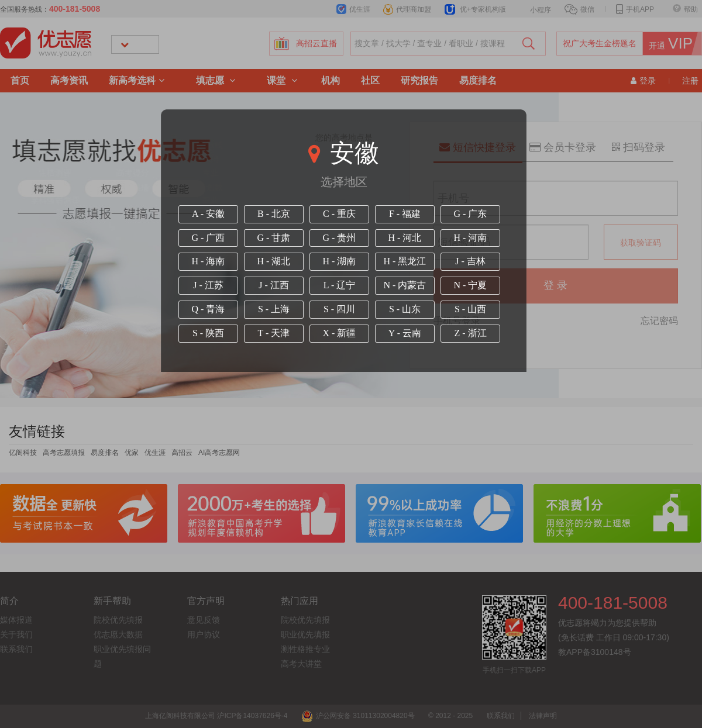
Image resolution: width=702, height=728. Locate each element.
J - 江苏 (208, 285)
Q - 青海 (209, 309)
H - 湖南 (340, 261)
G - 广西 (209, 238)
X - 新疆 (340, 333)
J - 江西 (274, 285)
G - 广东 (471, 214)
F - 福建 (405, 214)
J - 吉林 (470, 261)
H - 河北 (405, 238)
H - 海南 (209, 261)
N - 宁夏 (471, 285)
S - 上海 (274, 309)
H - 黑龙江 (405, 261)
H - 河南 (471, 238)
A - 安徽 (208, 214)
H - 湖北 (274, 261)
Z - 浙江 (470, 333)
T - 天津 (274, 333)
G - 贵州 (340, 238)
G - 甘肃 (274, 238)
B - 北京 (274, 214)
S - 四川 (339, 309)
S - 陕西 (208, 333)
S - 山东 (405, 309)
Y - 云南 (405, 333)
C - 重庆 (339, 214)
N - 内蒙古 (405, 285)
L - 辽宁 (340, 285)
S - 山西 (470, 309)
